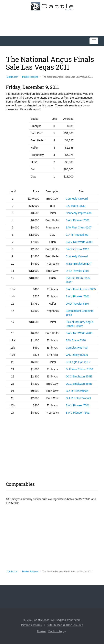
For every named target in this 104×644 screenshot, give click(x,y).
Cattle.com (12, 77)
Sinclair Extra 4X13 (77, 249)
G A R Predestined (77, 235)
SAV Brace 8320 (76, 340)
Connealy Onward (77, 199)
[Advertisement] (52, 447)
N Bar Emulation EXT (79, 264)
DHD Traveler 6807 (78, 271)
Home (41, 631)
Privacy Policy (32, 625)
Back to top (57, 631)
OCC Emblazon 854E (79, 376)
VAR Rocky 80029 (77, 355)
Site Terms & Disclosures (65, 625)
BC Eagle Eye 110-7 (78, 362)
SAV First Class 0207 (79, 227)
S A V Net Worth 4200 (79, 242)
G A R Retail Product (78, 398)
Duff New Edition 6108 (79, 369)
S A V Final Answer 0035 (81, 289)
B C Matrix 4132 (76, 206)
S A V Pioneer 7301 (78, 220)
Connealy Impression (79, 213)
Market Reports (30, 77)
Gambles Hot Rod (77, 348)
